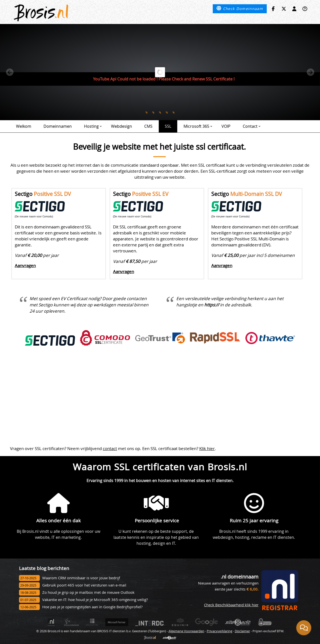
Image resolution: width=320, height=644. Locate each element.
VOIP (226, 126)
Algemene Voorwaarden (186, 631)
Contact (252, 126)
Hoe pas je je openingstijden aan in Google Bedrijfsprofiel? (92, 607)
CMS (148, 126)
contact (110, 448)
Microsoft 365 (198, 126)
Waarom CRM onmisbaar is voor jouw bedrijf (81, 578)
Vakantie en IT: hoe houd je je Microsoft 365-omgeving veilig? (95, 600)
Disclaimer (242, 631)
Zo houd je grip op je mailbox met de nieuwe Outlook (88, 592)
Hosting (93, 126)
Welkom (24, 126)
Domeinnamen (58, 126)
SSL (168, 126)
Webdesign (121, 126)
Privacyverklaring (219, 631)
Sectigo (43, 194)
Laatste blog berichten (44, 568)
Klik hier (207, 448)
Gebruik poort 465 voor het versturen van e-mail (84, 585)
